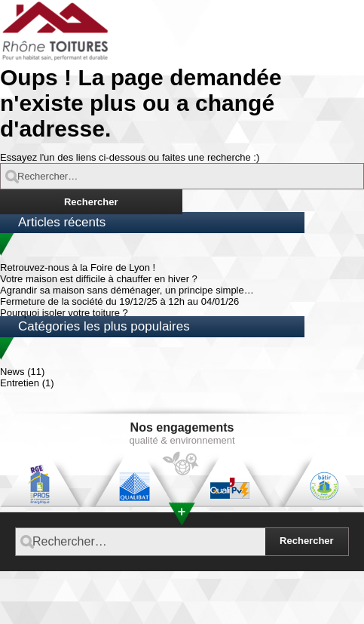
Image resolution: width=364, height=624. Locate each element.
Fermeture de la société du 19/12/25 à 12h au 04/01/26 (119, 301)
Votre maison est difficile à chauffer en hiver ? (99, 279)
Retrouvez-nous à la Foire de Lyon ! (78, 267)
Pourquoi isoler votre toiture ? (64, 313)
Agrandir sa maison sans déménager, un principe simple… (127, 290)
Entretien (20, 383)
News (12, 372)
